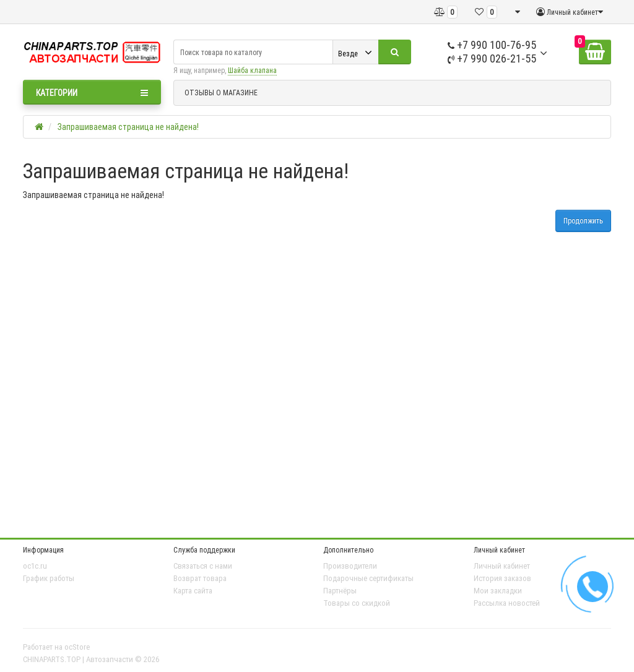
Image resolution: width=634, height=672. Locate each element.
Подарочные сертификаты (368, 578)
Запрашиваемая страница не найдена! (128, 127)
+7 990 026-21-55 (492, 58)
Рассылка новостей (507, 603)
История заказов (502, 578)
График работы (49, 578)
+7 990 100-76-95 (492, 45)
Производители (350, 566)
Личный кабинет (502, 566)
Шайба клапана (252, 70)
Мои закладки (498, 591)
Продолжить (583, 221)
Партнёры (340, 591)
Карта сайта (193, 591)
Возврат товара (200, 578)
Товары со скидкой (357, 603)
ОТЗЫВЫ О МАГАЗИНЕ (221, 93)
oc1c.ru (35, 566)
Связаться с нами (203, 566)
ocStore (77, 647)
